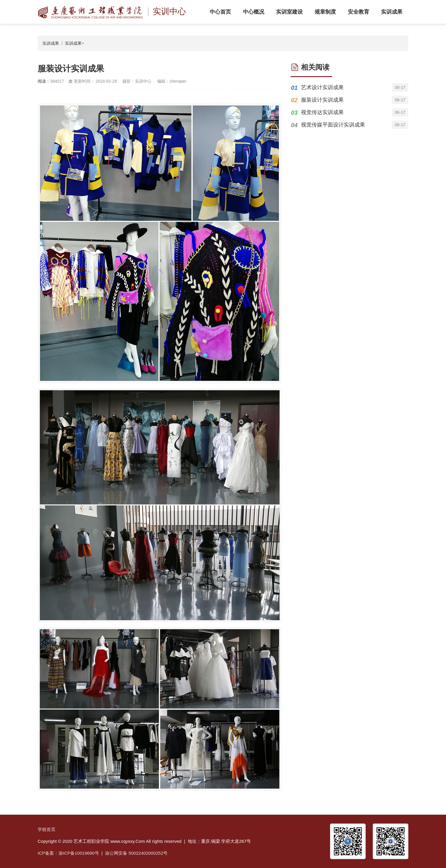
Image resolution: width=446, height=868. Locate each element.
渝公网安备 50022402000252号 (136, 853)
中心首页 (220, 12)
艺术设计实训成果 (322, 87)
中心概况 (254, 12)
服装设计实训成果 (322, 100)
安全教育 (359, 12)
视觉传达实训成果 (322, 112)
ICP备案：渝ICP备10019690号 (68, 853)
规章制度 (325, 12)
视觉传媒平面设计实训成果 (333, 125)
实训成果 (392, 12)
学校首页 (47, 829)
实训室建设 (289, 12)
